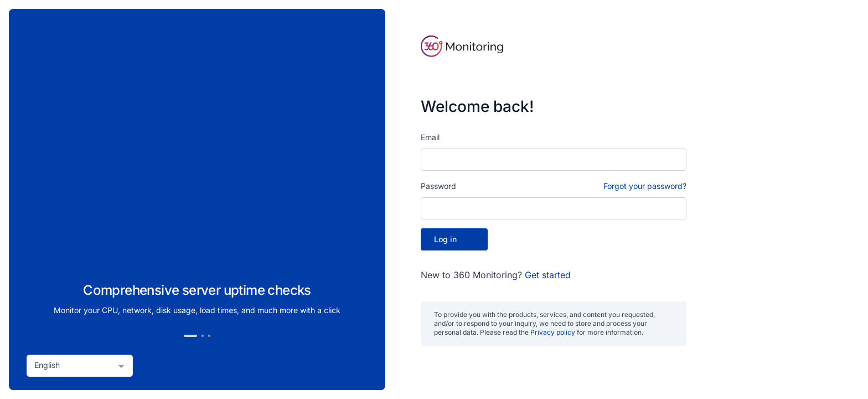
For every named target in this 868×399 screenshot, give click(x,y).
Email (430, 137)
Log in (454, 239)
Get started (548, 275)
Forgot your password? (645, 186)
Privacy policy (553, 332)
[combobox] (80, 366)
